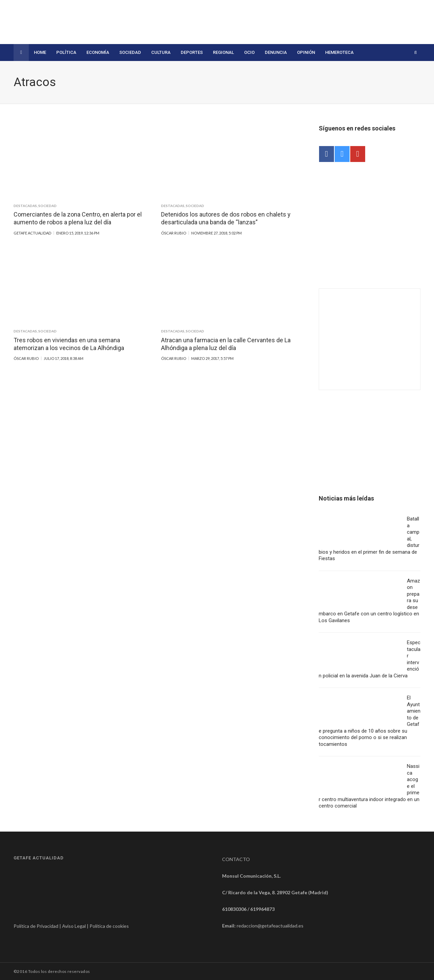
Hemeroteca (339, 52)
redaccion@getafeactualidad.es (270, 926)
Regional (223, 52)
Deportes (192, 52)
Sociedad (130, 52)
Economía (98, 52)
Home (40, 52)
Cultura (161, 52)
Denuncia (276, 52)
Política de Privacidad (36, 926)
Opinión (306, 52)
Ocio (249, 52)
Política (66, 52)
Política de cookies (109, 926)
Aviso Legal (74, 926)
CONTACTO (236, 859)
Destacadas (25, 206)
